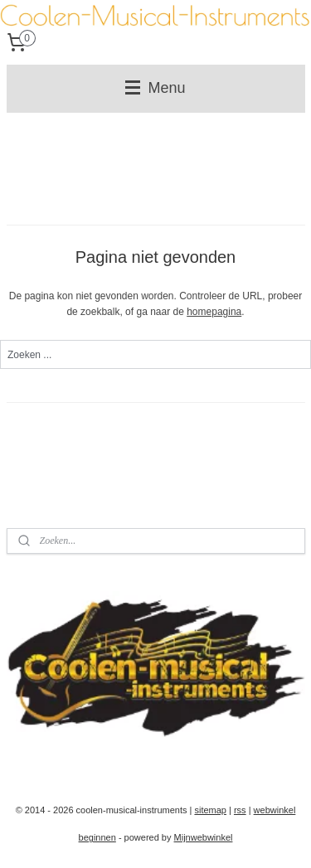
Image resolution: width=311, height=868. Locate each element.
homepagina (214, 312)
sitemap (210, 810)
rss (240, 810)
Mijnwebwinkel (204, 837)
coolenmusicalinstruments (83, 760)
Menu (155, 88)
